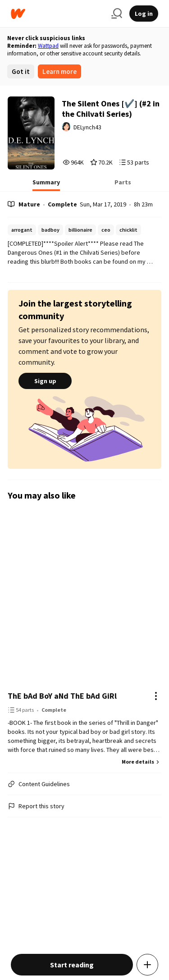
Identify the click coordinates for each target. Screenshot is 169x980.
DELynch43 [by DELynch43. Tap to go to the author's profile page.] (87, 127)
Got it (21, 71)
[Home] (57, 14)
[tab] (46, 185)
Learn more (59, 71)
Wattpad (48, 46)
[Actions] (156, 696)
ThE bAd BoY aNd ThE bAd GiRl (62, 696)
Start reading (72, 965)
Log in (144, 14)
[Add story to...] (147, 965)
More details (142, 762)
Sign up (45, 381)
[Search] (117, 14)
